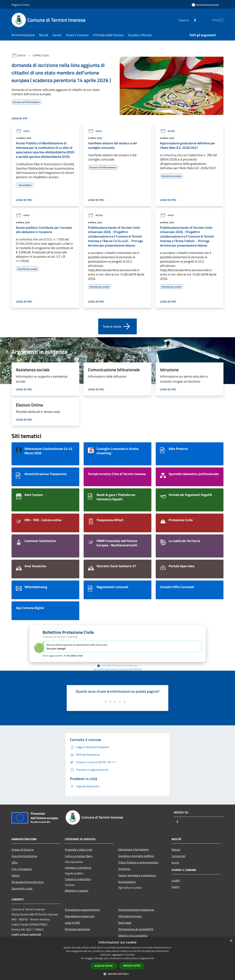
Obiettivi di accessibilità (133, 936)
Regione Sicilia (20, 5)
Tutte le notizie (117, 326)
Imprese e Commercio (78, 868)
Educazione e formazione (133, 849)
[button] (117, 644)
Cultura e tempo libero (79, 856)
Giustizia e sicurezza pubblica (136, 856)
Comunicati (179, 856)
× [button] (231, 941)
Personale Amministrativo (27, 882)
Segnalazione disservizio (80, 916)
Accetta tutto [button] (104, 966)
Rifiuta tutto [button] (132, 966)
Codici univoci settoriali (26, 934)
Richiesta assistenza (77, 929)
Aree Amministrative (24, 856)
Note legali (125, 923)
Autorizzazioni (127, 882)
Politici (16, 875)
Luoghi (176, 880)
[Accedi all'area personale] (205, 5)
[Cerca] (219, 20)
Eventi (176, 887)
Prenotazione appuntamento (82, 910)
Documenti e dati (22, 888)
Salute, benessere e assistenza (137, 875)
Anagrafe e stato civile (79, 850)
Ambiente (124, 869)
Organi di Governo (23, 850)
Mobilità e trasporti (77, 891)
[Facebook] (187, 20)
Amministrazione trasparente (136, 910)
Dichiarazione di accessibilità (136, 929)
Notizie (168, 131)
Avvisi (22, 55)
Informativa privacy (130, 916)
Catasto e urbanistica (78, 879)
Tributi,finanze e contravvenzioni (138, 862)
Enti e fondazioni (22, 869)
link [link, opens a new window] (152, 958)
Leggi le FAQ (72, 923)
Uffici (15, 862)
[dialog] (117, 958)
